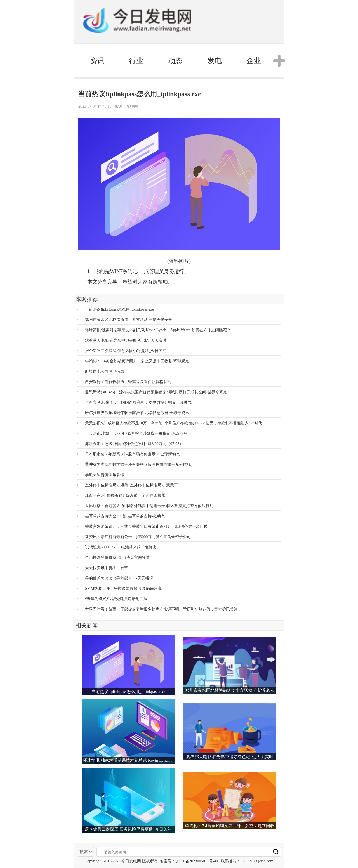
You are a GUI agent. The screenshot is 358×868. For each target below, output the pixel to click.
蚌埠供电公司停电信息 (105, 371)
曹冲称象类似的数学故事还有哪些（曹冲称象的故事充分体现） (140, 464)
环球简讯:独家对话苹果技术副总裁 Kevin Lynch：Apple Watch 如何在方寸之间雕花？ (158, 330)
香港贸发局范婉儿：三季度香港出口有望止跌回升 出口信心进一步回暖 (146, 527)
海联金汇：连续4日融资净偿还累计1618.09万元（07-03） (134, 444)
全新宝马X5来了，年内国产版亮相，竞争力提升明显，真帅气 (138, 402)
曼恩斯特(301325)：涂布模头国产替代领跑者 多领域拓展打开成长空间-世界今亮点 (156, 392)
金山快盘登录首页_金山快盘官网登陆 (117, 558)
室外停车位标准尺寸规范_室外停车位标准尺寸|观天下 (131, 485)
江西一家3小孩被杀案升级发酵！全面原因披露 (125, 496)
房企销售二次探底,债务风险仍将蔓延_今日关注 (126, 351)
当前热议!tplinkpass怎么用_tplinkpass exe (119, 309)
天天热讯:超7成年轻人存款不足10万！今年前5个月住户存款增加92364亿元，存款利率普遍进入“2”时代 (173, 423)
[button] (277, 61)
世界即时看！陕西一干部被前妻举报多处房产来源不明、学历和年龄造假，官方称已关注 (161, 609)
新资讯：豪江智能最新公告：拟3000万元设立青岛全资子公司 (138, 537)
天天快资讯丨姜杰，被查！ (109, 568)
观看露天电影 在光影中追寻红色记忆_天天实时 (126, 340)
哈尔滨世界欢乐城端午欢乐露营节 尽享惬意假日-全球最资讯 (137, 413)
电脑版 (246, 22)
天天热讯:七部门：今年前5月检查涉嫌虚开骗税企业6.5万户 (136, 433)
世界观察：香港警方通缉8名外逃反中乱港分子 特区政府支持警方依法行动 (149, 506)
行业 (136, 61)
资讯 (97, 61)
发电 (215, 61)
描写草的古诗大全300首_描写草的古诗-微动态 (125, 516)
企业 (254, 61)
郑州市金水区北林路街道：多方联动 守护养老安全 (129, 320)
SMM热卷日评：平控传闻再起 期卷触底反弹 (123, 589)
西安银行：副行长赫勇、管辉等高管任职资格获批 (128, 382)
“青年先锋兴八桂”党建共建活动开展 (116, 599)
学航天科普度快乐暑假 (105, 475)
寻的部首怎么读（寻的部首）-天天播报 (119, 578)
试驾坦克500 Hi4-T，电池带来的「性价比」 (123, 547)
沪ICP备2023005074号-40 (197, 861)
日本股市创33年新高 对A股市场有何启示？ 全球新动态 (132, 454)
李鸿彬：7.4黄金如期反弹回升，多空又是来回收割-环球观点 (137, 361)
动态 (175, 61)
